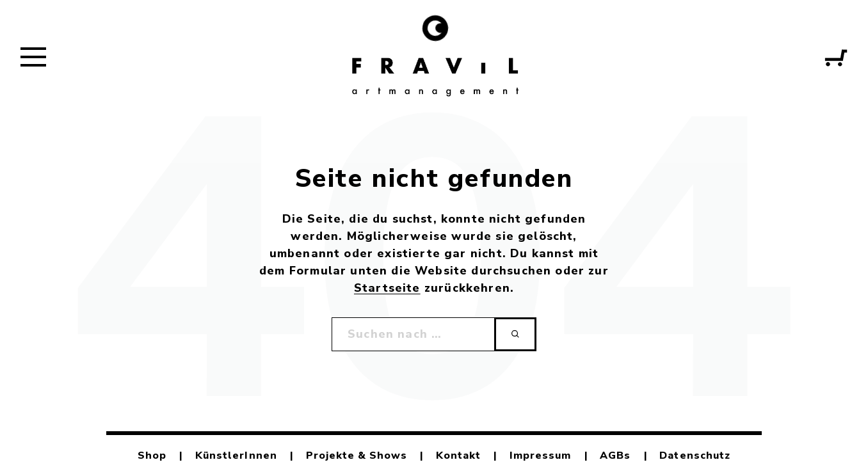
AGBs (615, 456)
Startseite (387, 288)
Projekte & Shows (357, 456)
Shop (152, 456)
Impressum (540, 456)
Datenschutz (695, 456)
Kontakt (458, 456)
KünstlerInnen (236, 456)
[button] (33, 56)
